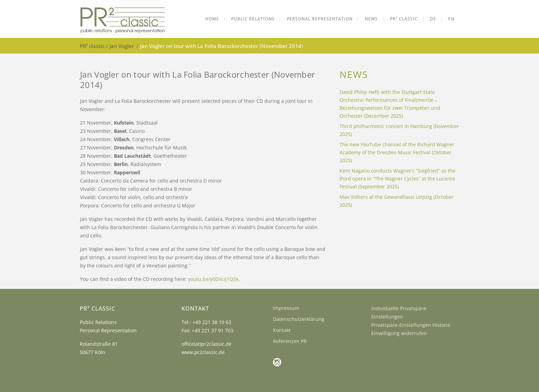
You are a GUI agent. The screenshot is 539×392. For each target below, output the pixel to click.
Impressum (286, 308)
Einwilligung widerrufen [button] (399, 333)
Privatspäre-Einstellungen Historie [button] (411, 325)
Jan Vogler (122, 46)
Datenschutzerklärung (299, 319)
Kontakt (282, 330)
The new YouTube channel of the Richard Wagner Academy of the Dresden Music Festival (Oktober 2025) (397, 152)
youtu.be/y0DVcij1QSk (213, 279)
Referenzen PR (290, 341)
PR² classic (92, 46)
